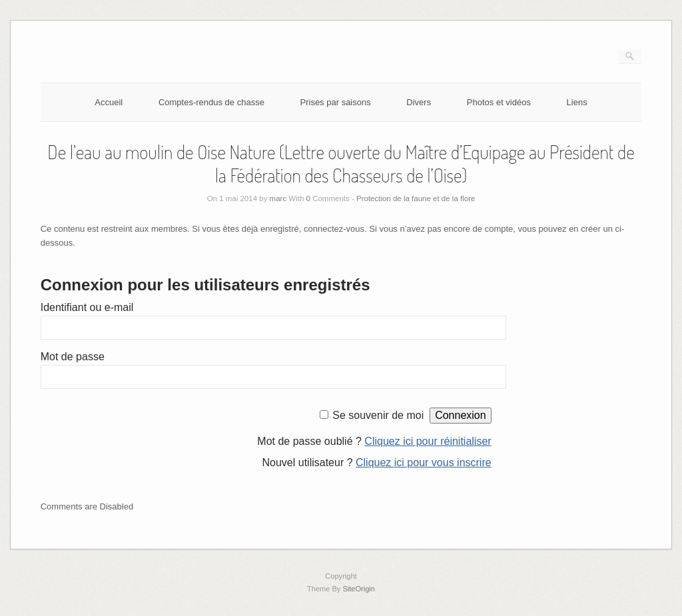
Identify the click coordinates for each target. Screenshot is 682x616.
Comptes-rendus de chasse (211, 102)
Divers (419, 102)
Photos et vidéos (499, 102)
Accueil (109, 102)
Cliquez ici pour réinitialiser (428, 441)
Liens (577, 102)
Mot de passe (73, 357)
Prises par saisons (336, 102)
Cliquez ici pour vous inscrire (424, 462)
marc (278, 198)
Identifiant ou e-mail (87, 307)
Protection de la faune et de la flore (416, 198)
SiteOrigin (359, 589)
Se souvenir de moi (378, 415)
